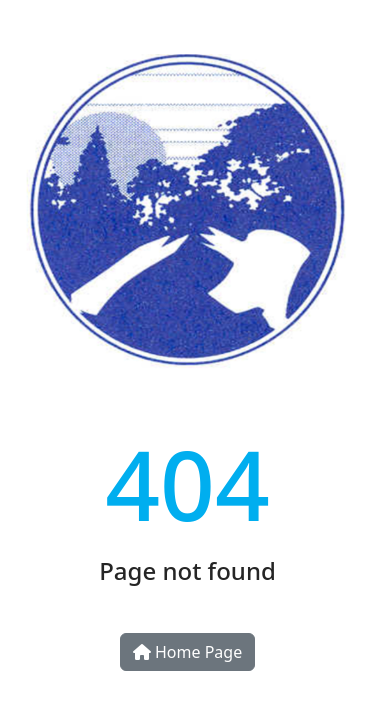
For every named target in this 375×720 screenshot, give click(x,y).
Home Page (187, 652)
